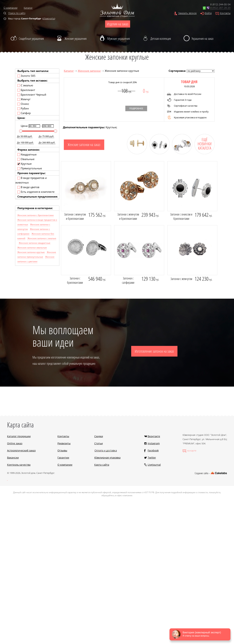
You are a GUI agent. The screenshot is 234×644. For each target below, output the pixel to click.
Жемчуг (24, 99)
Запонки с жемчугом (181, 279)
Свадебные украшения (31, 39)
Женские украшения (76, 39)
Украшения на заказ (203, 39)
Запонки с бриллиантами (75, 280)
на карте (192, 451)
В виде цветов (28, 187)
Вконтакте (154, 436)
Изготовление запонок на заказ (154, 351)
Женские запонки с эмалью (42, 238)
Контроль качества (19, 465)
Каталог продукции (19, 436)
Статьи (99, 443)
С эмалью (25, 85)
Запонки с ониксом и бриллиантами (181, 216)
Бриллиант (26, 90)
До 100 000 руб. (25, 142)
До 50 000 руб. (25, 136)
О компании (10, 8)
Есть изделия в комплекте (36, 192)
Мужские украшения (119, 39)
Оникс (23, 104)
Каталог (28, 8)
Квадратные (27, 154)
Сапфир (24, 113)
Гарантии (63, 458)
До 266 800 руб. (47, 142)
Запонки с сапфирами (128, 280)
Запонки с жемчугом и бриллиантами (75, 216)
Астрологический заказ (21, 450)
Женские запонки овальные (32, 248)
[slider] (21, 131)
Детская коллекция (161, 39)
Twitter (152, 458)
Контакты (225, 13)
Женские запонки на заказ (84, 145)
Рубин (23, 108)
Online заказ (15, 443)
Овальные (26, 159)
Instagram (154, 443)
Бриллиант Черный (32, 95)
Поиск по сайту (17, 13)
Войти (208, 13)
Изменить (49, 18)
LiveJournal (154, 465)
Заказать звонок (187, 13)
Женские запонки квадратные (35, 243)
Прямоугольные (30, 168)
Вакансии (13, 458)
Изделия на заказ (118, 24)
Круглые (24, 164)
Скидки (99, 436)
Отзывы (62, 450)
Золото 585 (26, 76)
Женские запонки (89, 71)
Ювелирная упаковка (107, 458)
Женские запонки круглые (31, 252)
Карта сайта (102, 465)
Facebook (153, 450)
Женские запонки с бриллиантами (36, 215)
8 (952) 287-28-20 (220, 8)
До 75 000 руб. (46, 136)
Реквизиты (64, 443)
